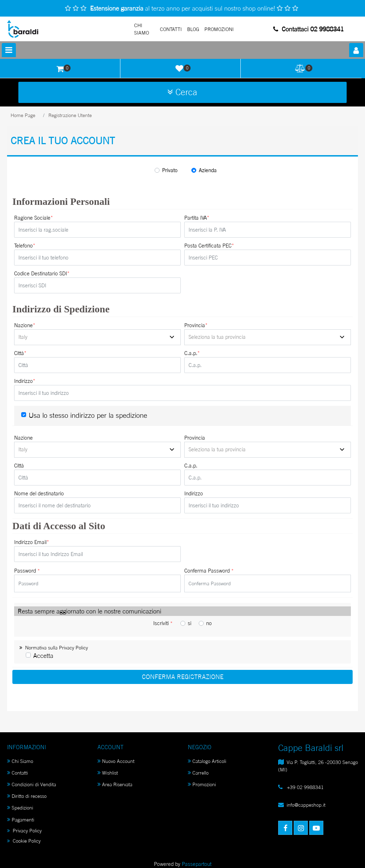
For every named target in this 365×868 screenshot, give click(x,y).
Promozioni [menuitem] (202, 784)
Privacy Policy (24, 830)
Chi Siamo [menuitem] (20, 761)
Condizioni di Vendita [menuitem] (32, 784)
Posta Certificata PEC (209, 246)
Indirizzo (25, 381)
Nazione (25, 325)
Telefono (25, 246)
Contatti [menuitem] (17, 773)
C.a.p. (192, 353)
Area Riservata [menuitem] (115, 784)
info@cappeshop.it (306, 805)
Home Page (23, 115)
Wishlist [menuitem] (108, 773)
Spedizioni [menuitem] (20, 808)
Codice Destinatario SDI (42, 274)
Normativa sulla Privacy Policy (54, 647)
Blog (193, 29)
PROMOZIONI (219, 29)
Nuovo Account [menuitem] (116, 761)
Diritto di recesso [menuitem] (27, 796)
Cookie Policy (24, 841)
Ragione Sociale (34, 218)
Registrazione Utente (70, 115)
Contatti (171, 29)
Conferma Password (209, 571)
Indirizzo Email (32, 542)
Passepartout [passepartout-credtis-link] (197, 864)
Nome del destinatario (39, 494)
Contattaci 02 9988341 (309, 29)
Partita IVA (197, 218)
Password (27, 571)
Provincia (196, 325)
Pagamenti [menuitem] (21, 820)
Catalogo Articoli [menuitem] (207, 761)
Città (20, 353)
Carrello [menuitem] (198, 773)
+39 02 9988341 (305, 787)
